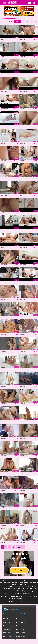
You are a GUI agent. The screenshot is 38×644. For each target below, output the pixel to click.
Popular (18, 22)
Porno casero (20, 629)
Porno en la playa (21, 633)
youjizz (17, 421)
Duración (33, 22)
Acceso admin (19, 640)
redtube (35, 178)
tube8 (36, 126)
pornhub (16, 39)
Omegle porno (7, 622)
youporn (35, 109)
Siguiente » (20, 547)
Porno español (7, 633)
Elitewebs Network (8, 619)
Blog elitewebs (20, 636)
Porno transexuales (22, 626)
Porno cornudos (8, 636)
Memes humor (20, 619)
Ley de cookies (18, 613)
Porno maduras (21, 622)
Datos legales (7, 613)
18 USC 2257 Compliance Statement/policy (19, 602)
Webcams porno (8, 629)
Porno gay (6, 626)
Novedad (25, 22)
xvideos (17, 126)
